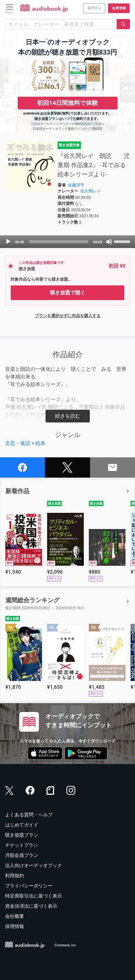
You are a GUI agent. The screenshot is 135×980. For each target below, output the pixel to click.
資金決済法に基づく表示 (31, 906)
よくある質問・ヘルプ (29, 815)
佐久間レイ (91, 191)
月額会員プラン (22, 855)
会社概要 (15, 916)
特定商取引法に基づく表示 (34, 896)
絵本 (40, 443)
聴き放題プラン (22, 835)
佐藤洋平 (76, 185)
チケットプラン (22, 845)
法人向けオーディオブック (34, 866)
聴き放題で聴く (68, 293)
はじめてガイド (22, 825)
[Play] (8, 242)
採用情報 (15, 926)
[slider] (59, 242)
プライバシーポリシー (29, 886)
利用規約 (15, 876)
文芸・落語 (18, 443)
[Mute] (109, 242)
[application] (67, 242)
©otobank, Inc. (66, 945)
